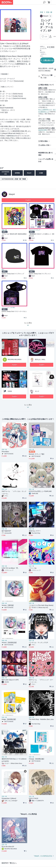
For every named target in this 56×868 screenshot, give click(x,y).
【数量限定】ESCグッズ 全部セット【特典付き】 (42, 235)
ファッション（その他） (9, 307)
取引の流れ (44, 141)
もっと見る (28, 407)
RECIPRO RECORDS (15, 359)
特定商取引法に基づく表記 (46, 154)
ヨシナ (37, 391)
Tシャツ (31, 270)
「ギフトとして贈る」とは (46, 76)
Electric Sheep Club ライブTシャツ (40, 274)
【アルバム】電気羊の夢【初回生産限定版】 (14, 235)
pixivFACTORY (43, 130)
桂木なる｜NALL (40, 359)
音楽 (42, 12)
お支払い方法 (45, 145)
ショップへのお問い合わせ (46, 160)
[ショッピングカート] (49, 2)
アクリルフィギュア (35, 230)
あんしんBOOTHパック (45, 110)
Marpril (12, 194)
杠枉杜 (10, 391)
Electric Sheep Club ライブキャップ (13, 274)
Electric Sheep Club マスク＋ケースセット (14, 312)
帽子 (3, 270)
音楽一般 (49, 12)
